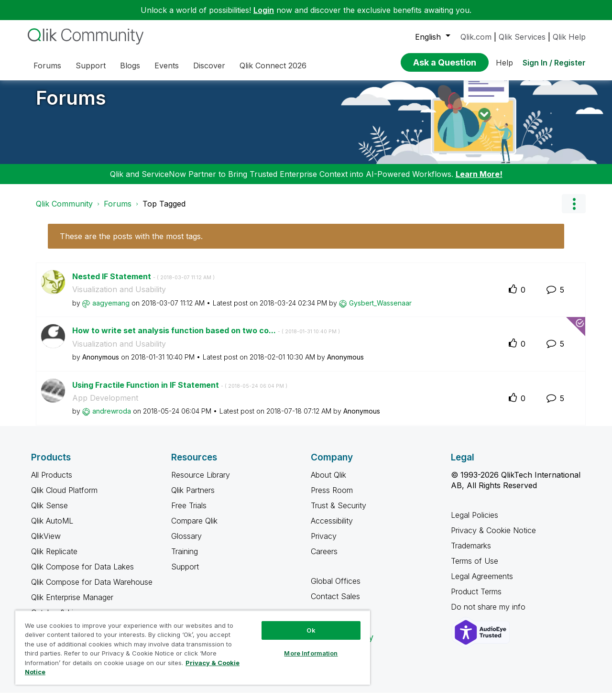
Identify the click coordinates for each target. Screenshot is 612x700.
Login (264, 10)
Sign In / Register (554, 63)
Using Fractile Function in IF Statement (180, 392)
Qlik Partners (193, 497)
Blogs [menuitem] (130, 66)
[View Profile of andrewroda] (112, 418)
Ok (311, 630)
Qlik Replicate (54, 558)
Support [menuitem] (91, 66)
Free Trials (189, 513)
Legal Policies (475, 522)
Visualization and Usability (119, 296)
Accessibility (332, 528)
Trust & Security (339, 513)
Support (185, 574)
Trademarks (471, 553)
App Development (105, 405)
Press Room (332, 497)
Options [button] (574, 211)
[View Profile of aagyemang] (111, 310)
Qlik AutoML (52, 528)
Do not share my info (489, 614)
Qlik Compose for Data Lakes (82, 574)
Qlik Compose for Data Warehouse (92, 589)
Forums (71, 105)
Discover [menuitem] (209, 66)
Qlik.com (476, 37)
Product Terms (476, 599)
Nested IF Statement (143, 284)
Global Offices (336, 588)
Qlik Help (569, 37)
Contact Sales (335, 603)
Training (185, 558)
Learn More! (479, 181)
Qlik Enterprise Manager (72, 604)
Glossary (186, 543)
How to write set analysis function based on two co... (206, 338)
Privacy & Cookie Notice (493, 537)
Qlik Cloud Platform (64, 497)
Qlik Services (522, 37)
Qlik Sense (49, 513)
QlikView (46, 543)
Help (504, 63)
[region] (193, 647)
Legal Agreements (482, 583)
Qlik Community (64, 211)
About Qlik (328, 482)
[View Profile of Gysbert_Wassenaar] (380, 310)
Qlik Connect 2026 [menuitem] (273, 66)
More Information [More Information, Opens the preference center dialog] (311, 653)
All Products (52, 482)
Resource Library (201, 482)
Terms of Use (475, 568)
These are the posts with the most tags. (131, 243)
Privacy (324, 543)
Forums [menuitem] (47, 66)
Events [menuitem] (167, 66)
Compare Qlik (194, 528)
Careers (324, 558)
